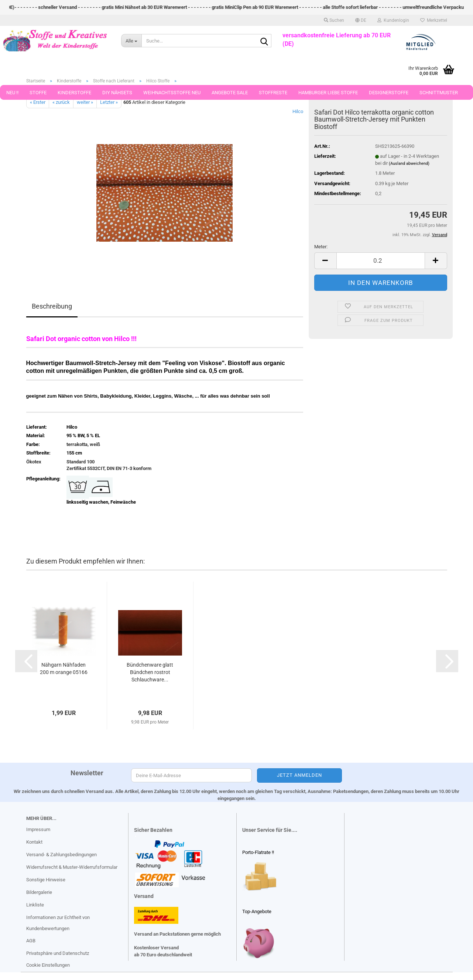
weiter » (85, 102)
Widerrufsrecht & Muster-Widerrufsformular (72, 867)
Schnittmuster (439, 93)
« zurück (61, 102)
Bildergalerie (39, 892)
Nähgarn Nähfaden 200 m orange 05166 (64, 668)
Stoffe (38, 93)
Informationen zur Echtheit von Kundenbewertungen (58, 923)
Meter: (321, 247)
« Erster (38, 102)
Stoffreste (273, 93)
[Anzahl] (381, 261)
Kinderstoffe (74, 93)
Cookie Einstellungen (48, 965)
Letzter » (109, 102)
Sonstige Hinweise (46, 880)
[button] (361, 20)
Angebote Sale (230, 93)
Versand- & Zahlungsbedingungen (61, 855)
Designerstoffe (389, 93)
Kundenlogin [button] (393, 20)
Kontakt (34, 842)
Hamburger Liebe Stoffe (328, 93)
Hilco (298, 111)
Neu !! (12, 93)
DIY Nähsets (117, 93)
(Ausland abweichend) (409, 164)
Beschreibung (52, 306)
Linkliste (35, 905)
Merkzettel (434, 20)
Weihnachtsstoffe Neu (172, 93)
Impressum (38, 829)
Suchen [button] (334, 20)
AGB (31, 941)
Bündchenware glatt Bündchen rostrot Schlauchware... (150, 672)
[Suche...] (131, 41)
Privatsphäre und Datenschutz (58, 953)
